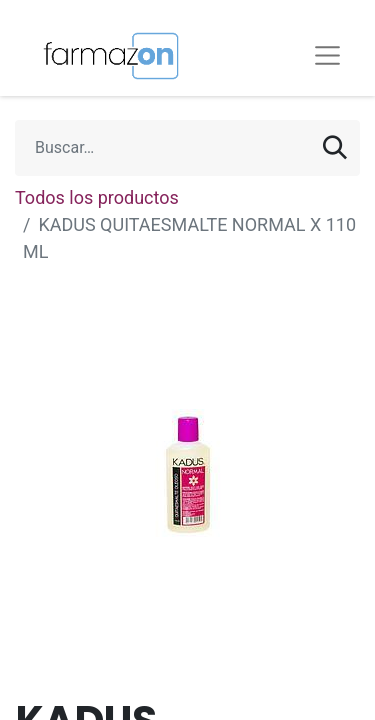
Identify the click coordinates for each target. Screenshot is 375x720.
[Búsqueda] (335, 148)
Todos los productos (97, 197)
